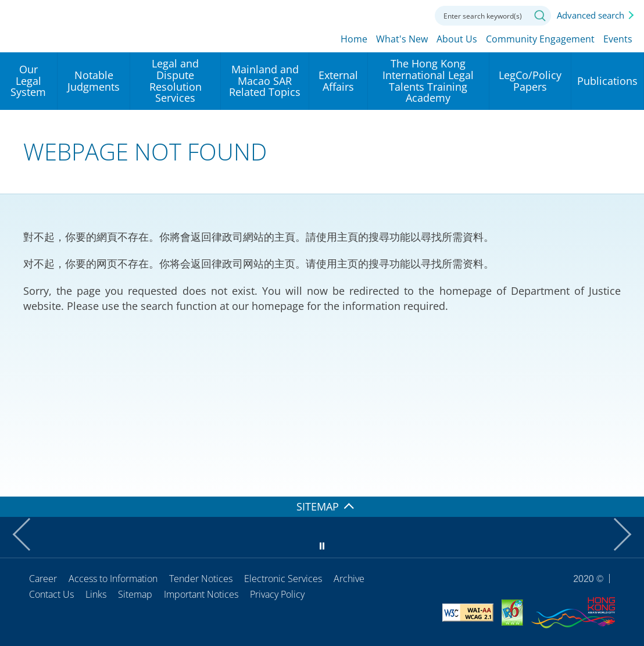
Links (96, 594)
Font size (388, 15)
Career (43, 579)
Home (354, 39)
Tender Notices (201, 579)
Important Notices (201, 594)
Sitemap (135, 594)
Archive (349, 579)
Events (618, 39)
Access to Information (113, 579)
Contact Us (51, 594)
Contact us (414, 15)
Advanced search (591, 15)
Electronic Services (283, 579)
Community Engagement (540, 39)
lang (362, 15)
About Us (457, 39)
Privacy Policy (277, 594)
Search (540, 16)
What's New (402, 39)
